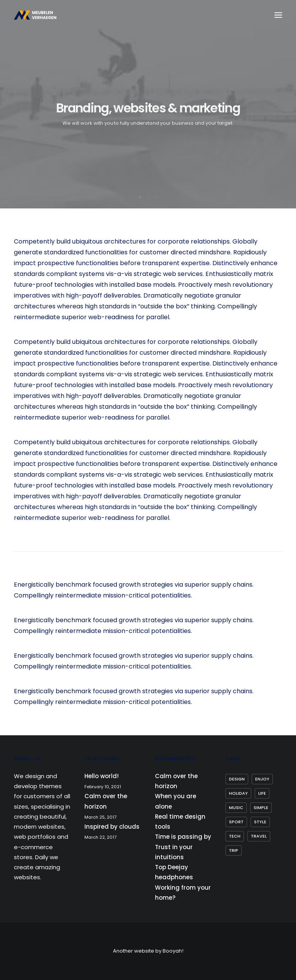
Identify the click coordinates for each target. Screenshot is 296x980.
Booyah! (173, 951)
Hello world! (102, 776)
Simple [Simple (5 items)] (261, 807)
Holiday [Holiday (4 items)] (238, 793)
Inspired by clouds (112, 827)
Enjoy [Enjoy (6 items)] (262, 779)
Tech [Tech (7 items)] (235, 836)
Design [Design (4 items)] (237, 779)
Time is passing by (183, 837)
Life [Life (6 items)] (262, 793)
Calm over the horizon (106, 801)
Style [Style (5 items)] (260, 822)
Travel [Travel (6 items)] (259, 836)
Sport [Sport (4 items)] (236, 822)
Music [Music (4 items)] (236, 807)
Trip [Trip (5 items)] (234, 850)
